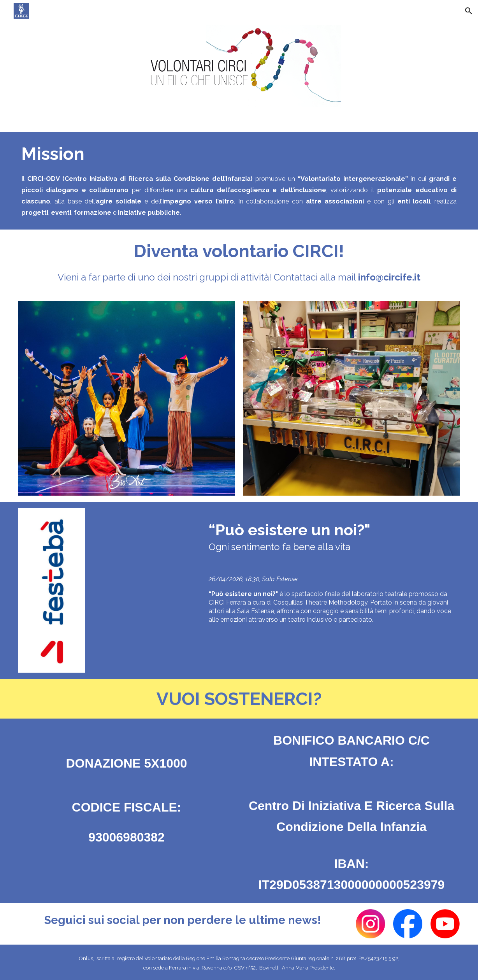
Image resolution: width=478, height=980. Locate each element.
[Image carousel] (127, 398)
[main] (239, 154)
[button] (469, 11)
